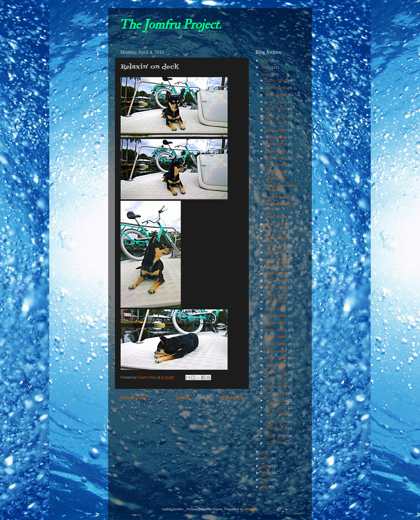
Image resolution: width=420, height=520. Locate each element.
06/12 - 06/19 (277, 281)
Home (183, 398)
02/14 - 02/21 (277, 123)
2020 (266, 473)
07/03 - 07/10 (277, 302)
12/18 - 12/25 (277, 436)
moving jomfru (276, 178)
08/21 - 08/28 (277, 330)
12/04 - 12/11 (277, 422)
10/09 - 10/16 (277, 372)
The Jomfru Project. (170, 25)
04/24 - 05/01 (277, 231)
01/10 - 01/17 (277, 88)
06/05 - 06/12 (277, 273)
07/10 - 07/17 (277, 309)
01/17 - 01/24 (277, 95)
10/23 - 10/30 (277, 386)
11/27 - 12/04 (277, 415)
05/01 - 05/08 (277, 238)
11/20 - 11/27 (277, 407)
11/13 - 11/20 (277, 400)
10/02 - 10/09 (277, 365)
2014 (266, 60)
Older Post (232, 398)
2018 (266, 459)
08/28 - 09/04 (277, 337)
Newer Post (133, 398)
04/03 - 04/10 (277, 172)
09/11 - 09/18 (277, 351)
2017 (266, 452)
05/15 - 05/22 (277, 252)
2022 (266, 487)
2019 (266, 466)
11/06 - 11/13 (277, 393)
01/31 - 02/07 (277, 109)
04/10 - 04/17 (277, 217)
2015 (266, 67)
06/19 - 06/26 (277, 288)
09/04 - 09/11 (277, 344)
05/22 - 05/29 (277, 259)
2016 (266, 75)
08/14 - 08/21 (277, 323)
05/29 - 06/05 (277, 266)
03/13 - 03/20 (277, 151)
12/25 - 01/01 (277, 443)
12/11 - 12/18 (277, 429)
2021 (266, 480)
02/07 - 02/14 (277, 116)
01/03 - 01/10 (277, 81)
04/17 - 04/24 (277, 224)
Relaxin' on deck (278, 197)
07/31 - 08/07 (277, 316)
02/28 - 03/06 (277, 137)
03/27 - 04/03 (277, 165)
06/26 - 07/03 (277, 295)
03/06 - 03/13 (277, 144)
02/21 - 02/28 (277, 130)
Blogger (251, 509)
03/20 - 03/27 (277, 158)
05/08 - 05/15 (277, 245)
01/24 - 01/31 (277, 102)
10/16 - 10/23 (277, 379)
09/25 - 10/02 (277, 358)
